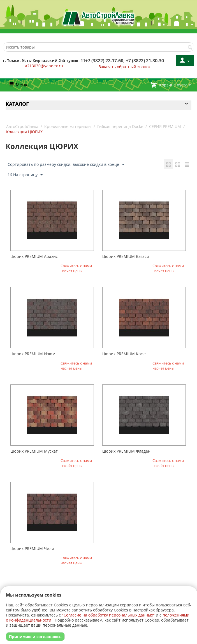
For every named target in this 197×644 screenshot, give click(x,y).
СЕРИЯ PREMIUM (165, 126)
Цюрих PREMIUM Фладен (126, 451)
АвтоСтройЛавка (22, 126)
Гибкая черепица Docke (120, 126)
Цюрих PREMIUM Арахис (34, 256)
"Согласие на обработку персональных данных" (108, 615)
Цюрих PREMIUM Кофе (124, 354)
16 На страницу (25, 175)
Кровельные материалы (68, 126)
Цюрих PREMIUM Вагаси (126, 256)
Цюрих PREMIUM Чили (32, 548)
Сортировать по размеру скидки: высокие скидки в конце (66, 165)
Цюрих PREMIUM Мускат (34, 451)
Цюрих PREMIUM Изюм (33, 354)
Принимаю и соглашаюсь (35, 637)
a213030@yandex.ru (44, 66)
